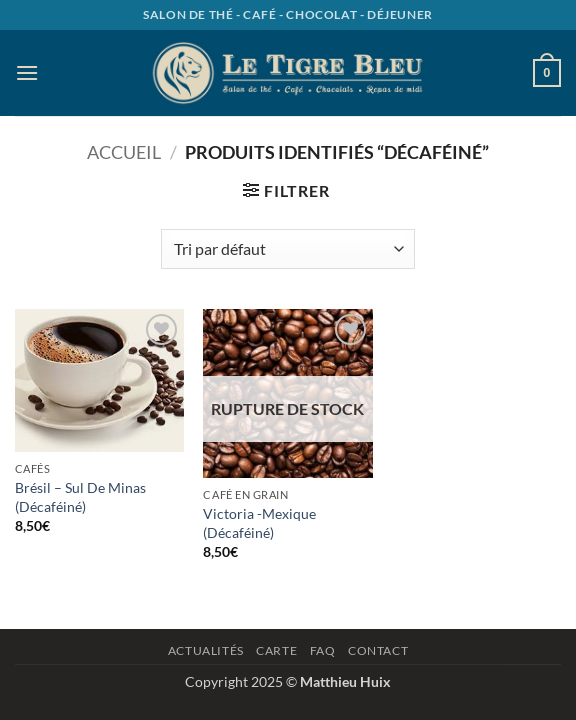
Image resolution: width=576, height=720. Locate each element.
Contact (378, 650)
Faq (323, 650)
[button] (27, 72)
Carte (276, 650)
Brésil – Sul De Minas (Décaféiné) (80, 497)
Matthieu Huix (345, 681)
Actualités (206, 650)
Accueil (124, 152)
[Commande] (288, 249)
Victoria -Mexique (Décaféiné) (259, 523)
